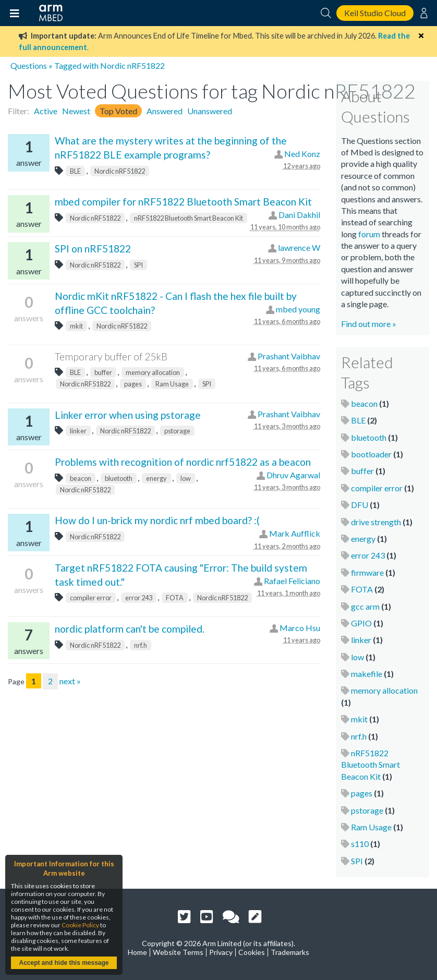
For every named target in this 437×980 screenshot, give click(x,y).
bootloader (371, 454)
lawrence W (299, 247)
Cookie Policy (80, 925)
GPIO (361, 623)
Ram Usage (172, 384)
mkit (76, 326)
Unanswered (210, 111)
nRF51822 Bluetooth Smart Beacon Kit (189, 218)
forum (369, 234)
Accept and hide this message (64, 963)
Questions (29, 65)
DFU (360, 505)
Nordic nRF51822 (120, 171)
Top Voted (118, 111)
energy (156, 478)
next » (70, 681)
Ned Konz (302, 154)
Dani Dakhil (299, 215)
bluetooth (119, 478)
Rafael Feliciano (292, 581)
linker (78, 431)
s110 (360, 844)
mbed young (298, 309)
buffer (103, 372)
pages (133, 384)
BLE (75, 171)
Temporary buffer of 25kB (111, 356)
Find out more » (369, 324)
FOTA (175, 598)
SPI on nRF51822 (93, 249)
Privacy (221, 952)
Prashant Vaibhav (289, 356)
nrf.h (141, 645)
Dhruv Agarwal (293, 475)
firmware (367, 572)
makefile (367, 674)
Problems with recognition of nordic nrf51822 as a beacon (183, 462)
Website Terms (178, 952)
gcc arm (365, 606)
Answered (165, 111)
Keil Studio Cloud (375, 13)
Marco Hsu (300, 628)
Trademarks (290, 952)
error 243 (139, 598)
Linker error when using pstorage (128, 415)
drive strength (376, 522)
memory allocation (153, 372)
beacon (81, 478)
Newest (76, 111)
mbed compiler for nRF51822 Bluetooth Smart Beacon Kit (183, 202)
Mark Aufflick (295, 533)
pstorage (177, 431)
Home (137, 952)
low (186, 478)
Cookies (252, 952)
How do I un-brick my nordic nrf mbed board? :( (157, 520)
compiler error (91, 598)
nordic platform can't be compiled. (130, 629)
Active (46, 111)
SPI (138, 265)
